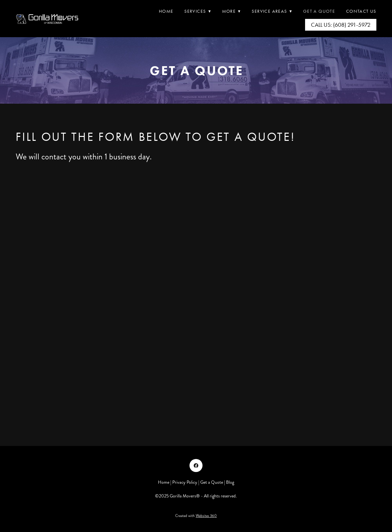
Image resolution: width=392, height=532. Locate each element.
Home (166, 11)
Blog (230, 482)
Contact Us (361, 11)
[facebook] (196, 465)
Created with (196, 516)
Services (198, 11)
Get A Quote (319, 11)
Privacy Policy (185, 482)
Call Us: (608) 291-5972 (341, 25)
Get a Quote (212, 482)
